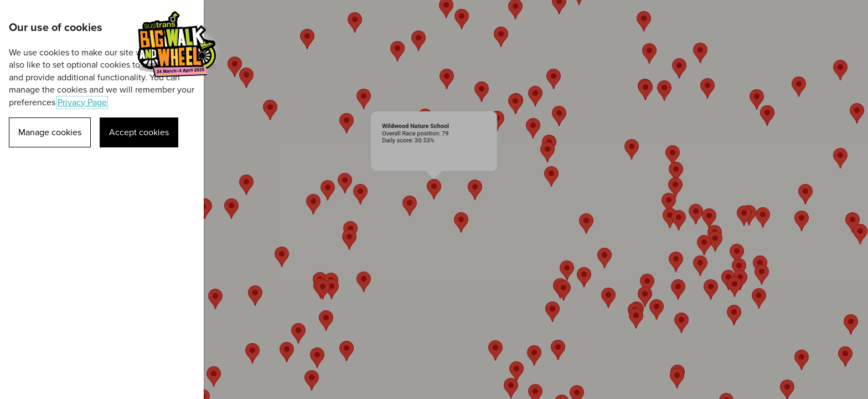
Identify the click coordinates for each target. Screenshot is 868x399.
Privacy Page (82, 103)
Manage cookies (50, 132)
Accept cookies (139, 132)
